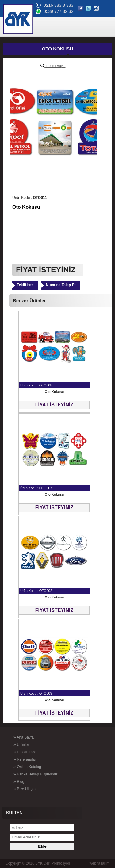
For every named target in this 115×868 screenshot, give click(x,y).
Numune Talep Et (61, 285)
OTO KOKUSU (57, 49)
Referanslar (25, 759)
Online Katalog (27, 767)
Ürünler (21, 744)
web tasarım (100, 863)
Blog (19, 781)
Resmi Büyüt (53, 66)
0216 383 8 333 (58, 5)
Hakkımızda (25, 752)
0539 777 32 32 (58, 11)
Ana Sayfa (24, 737)
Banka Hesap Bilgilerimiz (36, 774)
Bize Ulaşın (25, 789)
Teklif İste (25, 285)
